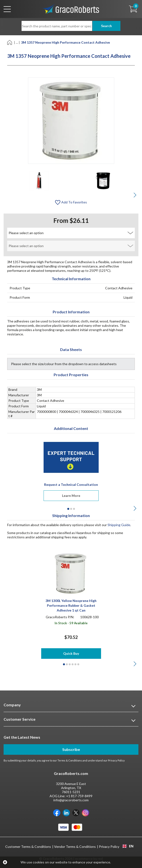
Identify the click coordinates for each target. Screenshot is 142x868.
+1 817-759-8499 (79, 796)
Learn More (71, 496)
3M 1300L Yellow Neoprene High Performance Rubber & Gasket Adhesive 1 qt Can (71, 605)
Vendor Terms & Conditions (75, 847)
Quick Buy (71, 653)
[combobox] (128, 846)
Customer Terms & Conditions (28, 847)
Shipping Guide (119, 525)
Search (106, 26)
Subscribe (71, 749)
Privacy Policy (116, 760)
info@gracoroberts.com (71, 800)
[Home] (10, 42)
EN (128, 846)
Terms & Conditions (70, 760)
